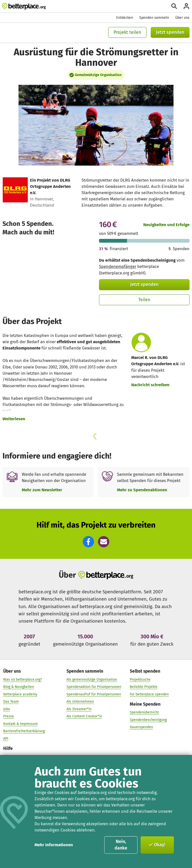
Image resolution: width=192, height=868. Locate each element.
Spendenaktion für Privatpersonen (94, 687)
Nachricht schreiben (150, 385)
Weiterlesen (14, 419)
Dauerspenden (141, 727)
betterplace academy (20, 694)
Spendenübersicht (144, 712)
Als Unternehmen (80, 701)
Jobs (7, 709)
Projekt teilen (127, 32)
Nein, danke (121, 845)
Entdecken (125, 18)
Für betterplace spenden (149, 694)
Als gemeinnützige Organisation (92, 679)
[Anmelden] (186, 6)
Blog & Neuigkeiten (19, 687)
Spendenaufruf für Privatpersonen (94, 694)
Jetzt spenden (170, 32)
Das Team (11, 701)
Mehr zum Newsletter (42, 490)
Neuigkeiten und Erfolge (166, 225)
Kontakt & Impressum (20, 724)
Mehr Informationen (54, 845)
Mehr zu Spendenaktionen (142, 490)
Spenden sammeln (154, 18)
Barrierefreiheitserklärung (24, 731)
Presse (9, 716)
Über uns (182, 18)
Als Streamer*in (79, 709)
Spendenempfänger (118, 266)
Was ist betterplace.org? (22, 679)
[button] (88, 542)
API (6, 738)
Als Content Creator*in (84, 716)
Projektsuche (140, 679)
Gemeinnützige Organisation (98, 75)
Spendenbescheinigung (148, 720)
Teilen (144, 300)
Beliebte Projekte (144, 687)
